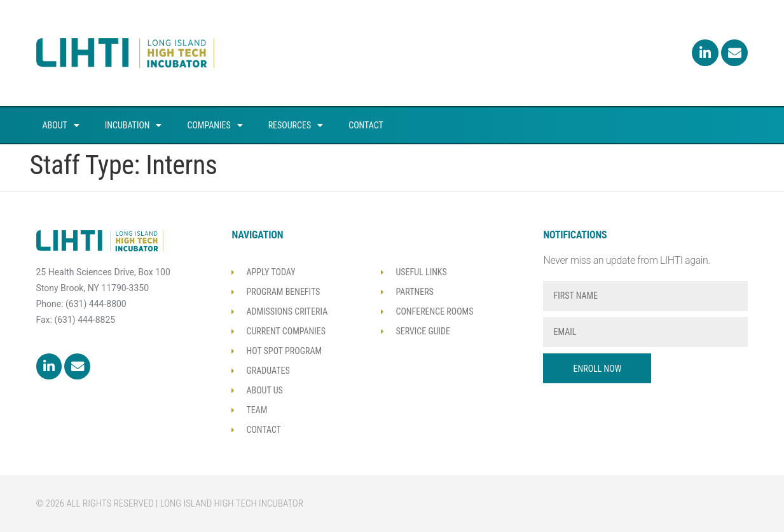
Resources (296, 125)
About (61, 125)
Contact (366, 125)
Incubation (134, 125)
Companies (215, 125)
